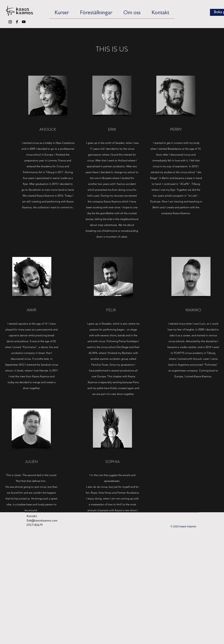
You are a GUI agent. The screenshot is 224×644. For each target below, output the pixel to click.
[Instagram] (10, 22)
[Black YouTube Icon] (24, 22)
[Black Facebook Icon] (17, 22)
